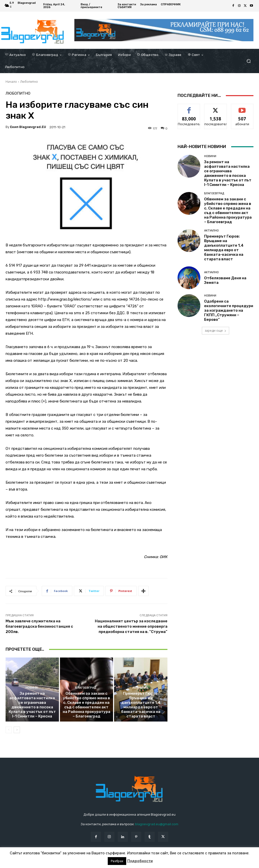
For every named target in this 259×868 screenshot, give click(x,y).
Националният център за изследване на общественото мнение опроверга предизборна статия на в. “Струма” (131, 626)
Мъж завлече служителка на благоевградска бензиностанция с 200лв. (39, 626)
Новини (32, 688)
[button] (249, 61)
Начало (11, 82)
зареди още (215, 331)
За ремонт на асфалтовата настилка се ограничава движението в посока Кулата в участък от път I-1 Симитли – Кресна (32, 705)
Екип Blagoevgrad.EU (28, 127)
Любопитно (29, 82)
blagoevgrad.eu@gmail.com (157, 824)
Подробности (140, 861)
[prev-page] (9, 730)
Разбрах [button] (117, 861)
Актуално (140, 688)
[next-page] (17, 730)
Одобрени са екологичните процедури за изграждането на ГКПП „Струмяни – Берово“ (229, 310)
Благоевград (86, 688)
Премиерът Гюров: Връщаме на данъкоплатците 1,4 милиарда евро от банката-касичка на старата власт (141, 705)
